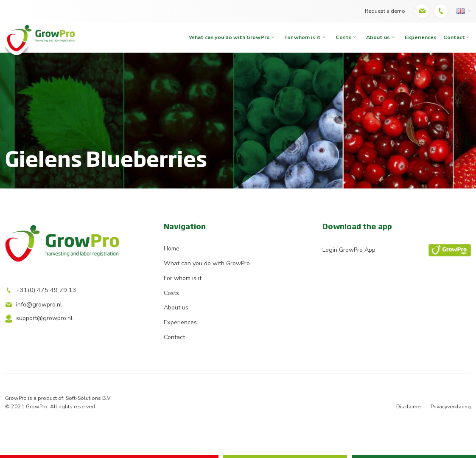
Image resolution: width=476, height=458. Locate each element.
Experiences (421, 37)
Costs (344, 37)
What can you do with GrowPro (229, 37)
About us (378, 37)
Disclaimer (409, 406)
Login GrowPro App (397, 250)
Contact (174, 337)
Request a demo (385, 11)
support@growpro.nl (39, 318)
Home (172, 249)
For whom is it (302, 37)
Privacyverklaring (451, 406)
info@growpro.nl (34, 305)
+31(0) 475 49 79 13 (41, 290)
